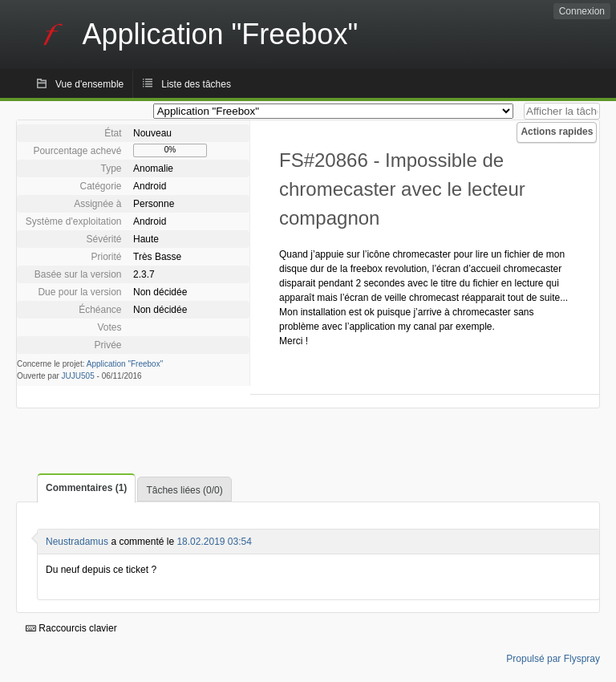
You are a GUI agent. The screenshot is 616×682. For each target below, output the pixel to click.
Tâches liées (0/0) (184, 490)
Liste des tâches (196, 84)
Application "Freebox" (125, 364)
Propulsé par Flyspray (553, 659)
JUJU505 (78, 376)
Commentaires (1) (86, 488)
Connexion (582, 11)
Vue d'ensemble (89, 84)
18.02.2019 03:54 (214, 542)
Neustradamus (77, 542)
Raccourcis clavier (71, 628)
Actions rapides (557, 132)
